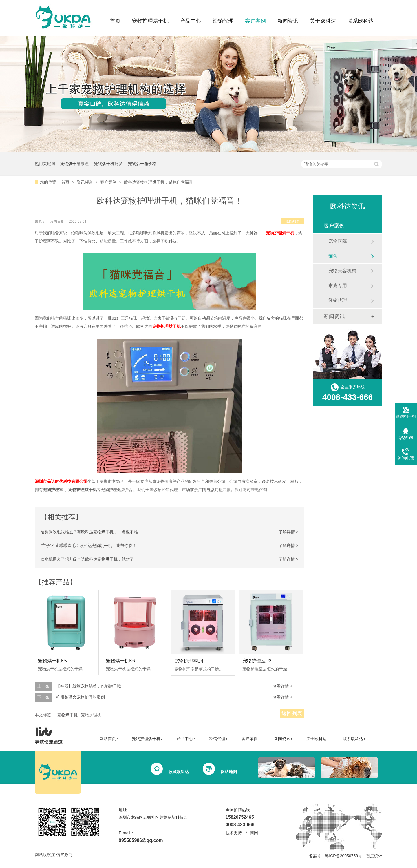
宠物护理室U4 (189, 661)
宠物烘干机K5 (52, 661)
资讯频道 (85, 182)
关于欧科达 (323, 21)
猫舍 (333, 256)
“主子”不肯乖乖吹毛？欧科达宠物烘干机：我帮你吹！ (88, 546)
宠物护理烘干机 (150, 21)
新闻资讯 (288, 21)
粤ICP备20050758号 (343, 856)
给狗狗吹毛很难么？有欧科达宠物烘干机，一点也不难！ (91, 532)
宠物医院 (338, 241)
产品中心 (191, 21)
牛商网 (252, 833)
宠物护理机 (91, 715)
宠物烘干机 (67, 715)
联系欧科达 (361, 21)
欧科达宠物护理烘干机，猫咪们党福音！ (160, 182)
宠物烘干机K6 (120, 661)
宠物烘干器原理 (74, 164)
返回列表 (292, 221)
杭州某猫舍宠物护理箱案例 (81, 697)
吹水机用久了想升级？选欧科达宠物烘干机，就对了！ (89, 559)
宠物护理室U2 (257, 661)
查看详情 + (283, 686)
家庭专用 (338, 286)
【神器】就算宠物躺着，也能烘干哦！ (91, 686)
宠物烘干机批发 (108, 164)
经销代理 (223, 21)
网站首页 (109, 739)
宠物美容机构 (342, 271)
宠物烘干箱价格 (142, 164)
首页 (115, 21)
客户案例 (255, 21)
